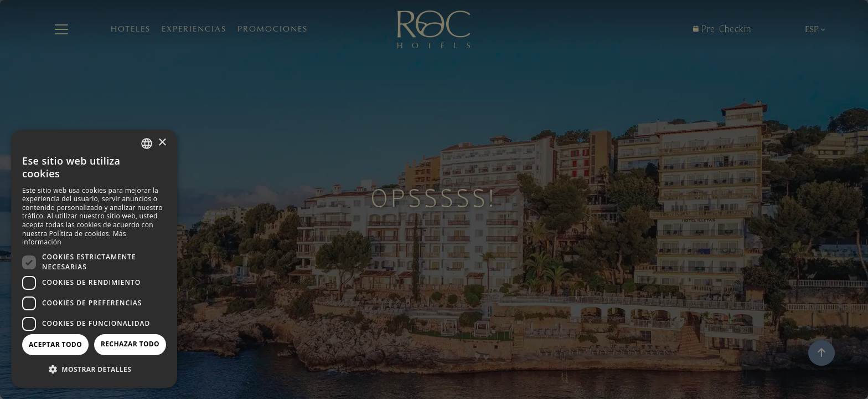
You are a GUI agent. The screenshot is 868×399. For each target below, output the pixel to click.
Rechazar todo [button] (130, 344)
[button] (94, 370)
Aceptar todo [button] (55, 344)
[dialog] (94, 259)
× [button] (162, 143)
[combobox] (147, 144)
